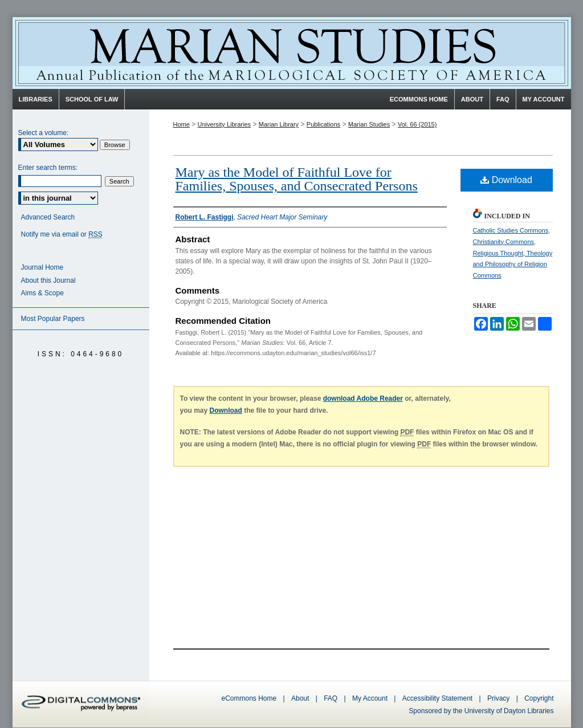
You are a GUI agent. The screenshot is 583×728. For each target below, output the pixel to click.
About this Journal (48, 280)
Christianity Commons (504, 242)
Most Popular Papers (53, 319)
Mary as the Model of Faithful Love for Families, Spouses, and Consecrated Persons (297, 179)
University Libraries (225, 124)
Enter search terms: (48, 168)
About (300, 698)
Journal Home (42, 267)
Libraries (36, 99)
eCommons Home (249, 698)
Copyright (539, 698)
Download (506, 180)
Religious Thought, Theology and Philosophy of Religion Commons (513, 265)
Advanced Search (48, 217)
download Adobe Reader (363, 398)
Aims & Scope (42, 293)
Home (182, 124)
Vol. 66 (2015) (417, 124)
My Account (370, 698)
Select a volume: (44, 133)
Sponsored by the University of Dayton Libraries (481, 711)
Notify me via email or (62, 235)
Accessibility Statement (437, 698)
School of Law (92, 99)
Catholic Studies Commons (511, 230)
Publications (323, 124)
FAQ (331, 698)
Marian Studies (292, 53)
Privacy (500, 698)
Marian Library (279, 124)
